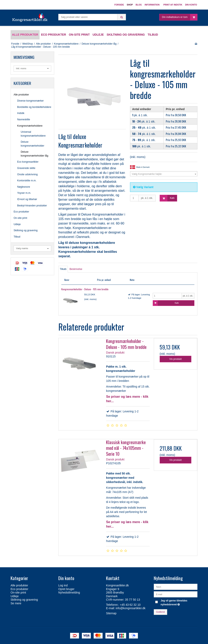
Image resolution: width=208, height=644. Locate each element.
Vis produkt (175, 359)
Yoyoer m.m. (24, 193)
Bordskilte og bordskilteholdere (34, 107)
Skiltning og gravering (26, 230)
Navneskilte (24, 119)
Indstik (21, 113)
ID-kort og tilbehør (27, 199)
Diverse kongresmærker (31, 101)
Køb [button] (167, 198)
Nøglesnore (24, 187)
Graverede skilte (26, 168)
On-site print (20, 218)
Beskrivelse (76, 269)
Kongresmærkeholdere (30, 126)
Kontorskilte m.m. (27, 181)
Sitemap (111, 613)
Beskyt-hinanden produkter (32, 206)
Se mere (16, 603)
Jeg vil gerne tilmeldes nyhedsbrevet (179, 602)
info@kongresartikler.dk (131, 608)
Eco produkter (21, 212)
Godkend (161, 612)
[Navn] (176, 587)
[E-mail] (176, 594)
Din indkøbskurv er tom (180, 17)
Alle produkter (21, 95)
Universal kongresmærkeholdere (33, 134)
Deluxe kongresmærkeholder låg (35, 154)
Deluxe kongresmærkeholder (32, 144)
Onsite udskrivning (28, 174)
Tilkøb (63, 269)
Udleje (17, 224)
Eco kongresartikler (28, 162)
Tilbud (17, 237)
